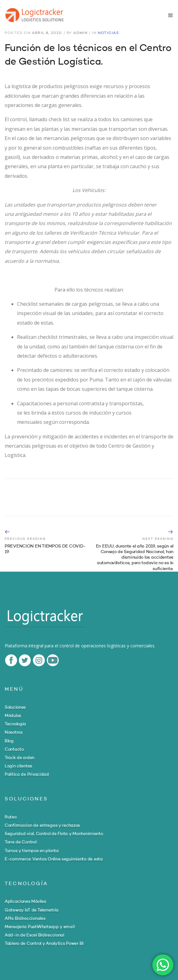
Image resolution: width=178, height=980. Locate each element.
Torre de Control (21, 842)
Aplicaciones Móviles (25, 901)
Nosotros (14, 732)
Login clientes (18, 766)
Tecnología (15, 724)
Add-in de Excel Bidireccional (34, 935)
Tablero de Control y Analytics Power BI (44, 944)
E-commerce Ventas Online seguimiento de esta (54, 859)
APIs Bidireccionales (25, 918)
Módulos (13, 716)
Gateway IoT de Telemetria (32, 910)
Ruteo (11, 817)
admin (80, 33)
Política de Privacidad (27, 774)
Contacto (14, 749)
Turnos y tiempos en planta (32, 851)
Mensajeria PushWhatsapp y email (39, 927)
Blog (9, 741)
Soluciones (15, 707)
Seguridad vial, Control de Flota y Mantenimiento (54, 834)
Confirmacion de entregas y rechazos (42, 825)
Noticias (109, 33)
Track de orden (20, 758)
